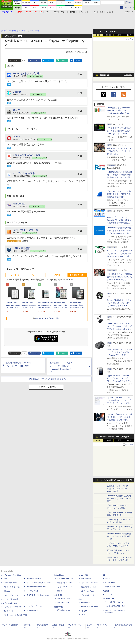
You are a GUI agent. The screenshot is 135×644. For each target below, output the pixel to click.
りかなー (18, 110)
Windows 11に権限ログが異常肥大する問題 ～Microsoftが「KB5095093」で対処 (119, 231)
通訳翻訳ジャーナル (89, 587)
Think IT (6, 579)
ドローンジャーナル (11, 595)
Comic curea (110, 583)
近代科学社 (59, 607)
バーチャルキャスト (24, 173)
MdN (80, 599)
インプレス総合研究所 (12, 587)
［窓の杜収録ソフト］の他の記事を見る (46, 379)
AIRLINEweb (86, 579)
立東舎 (60, 591)
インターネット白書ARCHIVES (15, 615)
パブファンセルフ (112, 594)
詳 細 (80, 74)
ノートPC (15, 275)
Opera (16, 137)
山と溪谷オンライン (65, 599)
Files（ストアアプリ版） (27, 230)
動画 (101, 12)
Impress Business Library (36, 587)
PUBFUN (106, 591)
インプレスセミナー (34, 591)
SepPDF (18, 92)
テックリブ (83, 611)
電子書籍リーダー (77, 275)
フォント (110, 12)
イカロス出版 (83, 575)
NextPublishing (32, 610)
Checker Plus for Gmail (27, 155)
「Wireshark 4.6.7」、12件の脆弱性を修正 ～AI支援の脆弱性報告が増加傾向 (120, 194)
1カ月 (129, 35)
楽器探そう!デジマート (66, 583)
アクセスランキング (108, 31)
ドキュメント (84, 12)
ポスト (16, 61)
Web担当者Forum (10, 583)
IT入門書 (56, 275)
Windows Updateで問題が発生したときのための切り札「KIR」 (119, 536)
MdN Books (86, 603)
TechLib (84, 614)
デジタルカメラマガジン (13, 607)
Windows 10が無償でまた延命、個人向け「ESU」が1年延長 (119, 498)
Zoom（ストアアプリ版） (27, 73)
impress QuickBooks (113, 587)
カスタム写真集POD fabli (115, 606)
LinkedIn (78, 61)
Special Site (105, 75)
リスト (24, 61)
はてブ (50, 61)
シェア (36, 61)
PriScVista (19, 204)
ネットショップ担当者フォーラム (39, 583)
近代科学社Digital (64, 610)
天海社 (108, 579)
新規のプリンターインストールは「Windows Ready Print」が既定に (119, 489)
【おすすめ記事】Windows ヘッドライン (116, 480)
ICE (104, 575)
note (64, 61)
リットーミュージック (65, 579)
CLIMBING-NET (63, 603)
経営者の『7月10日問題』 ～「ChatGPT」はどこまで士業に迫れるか (119, 151)
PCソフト (36, 275)
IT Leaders (7, 591)
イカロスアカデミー (89, 595)
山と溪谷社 (59, 595)
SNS (94, 12)
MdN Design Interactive (90, 607)
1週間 (119, 35)
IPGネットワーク (109, 599)
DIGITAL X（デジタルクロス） (38, 595)
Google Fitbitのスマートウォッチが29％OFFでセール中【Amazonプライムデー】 (119, 303)
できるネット (8, 611)
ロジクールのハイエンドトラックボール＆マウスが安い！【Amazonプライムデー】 (119, 352)
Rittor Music (59, 575)
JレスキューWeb (87, 591)
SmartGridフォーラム (35, 579)
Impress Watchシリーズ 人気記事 (114, 437)
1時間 (98, 35)
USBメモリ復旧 (22, 248)
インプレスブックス (34, 606)
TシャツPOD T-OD (65, 587)
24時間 (108, 35)
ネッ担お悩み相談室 (11, 599)
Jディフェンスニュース (90, 583)
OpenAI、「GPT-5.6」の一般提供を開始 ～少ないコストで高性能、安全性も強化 (120, 417)
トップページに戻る (46, 387)
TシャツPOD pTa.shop (114, 602)
